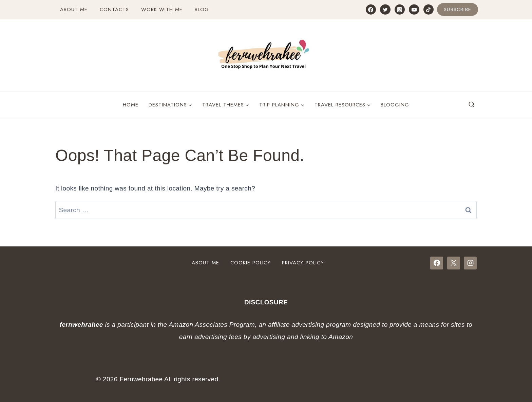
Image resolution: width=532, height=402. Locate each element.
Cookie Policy (251, 263)
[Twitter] (385, 9)
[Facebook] (371, 9)
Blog (202, 9)
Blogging (395, 105)
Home (131, 105)
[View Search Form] (472, 105)
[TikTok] (429, 9)
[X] (454, 263)
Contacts (114, 9)
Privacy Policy (303, 263)
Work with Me (162, 9)
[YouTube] (414, 9)
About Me (74, 9)
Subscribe (458, 9)
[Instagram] (400, 9)
